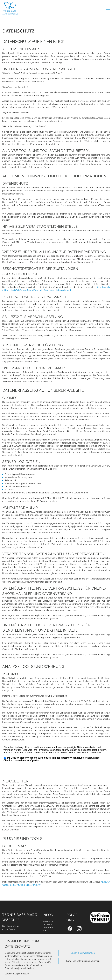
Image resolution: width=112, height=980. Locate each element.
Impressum (24, 974)
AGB (44, 931)
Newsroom (48, 921)
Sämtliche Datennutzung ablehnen (83, 961)
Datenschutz (11, 974)
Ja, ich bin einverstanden (83, 953)
